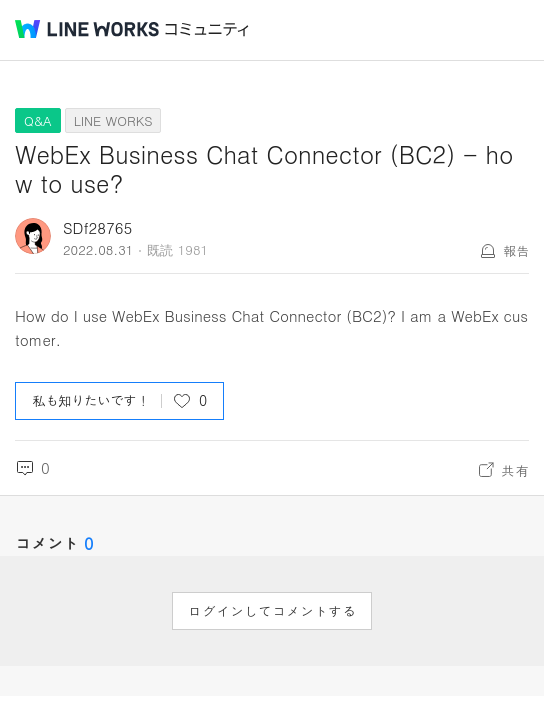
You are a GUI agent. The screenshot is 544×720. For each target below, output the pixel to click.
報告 (516, 250)
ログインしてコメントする (272, 611)
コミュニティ (207, 29)
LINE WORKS (113, 120)
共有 (515, 470)
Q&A (38, 120)
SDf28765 (97, 227)
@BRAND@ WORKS (87, 29)
